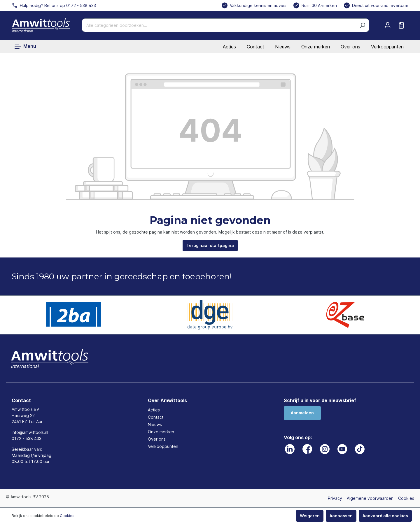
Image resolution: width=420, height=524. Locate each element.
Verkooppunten (387, 47)
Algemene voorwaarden (370, 498)
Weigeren (310, 516)
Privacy (335, 498)
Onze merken (316, 47)
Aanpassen (341, 516)
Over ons (350, 47)
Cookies (406, 498)
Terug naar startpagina (210, 245)
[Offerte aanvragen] (401, 25)
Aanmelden (302, 413)
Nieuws (283, 47)
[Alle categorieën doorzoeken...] (219, 25)
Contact (256, 47)
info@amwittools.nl (30, 432)
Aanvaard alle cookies (385, 516)
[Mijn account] (388, 25)
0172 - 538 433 (27, 438)
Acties (229, 47)
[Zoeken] (362, 25)
